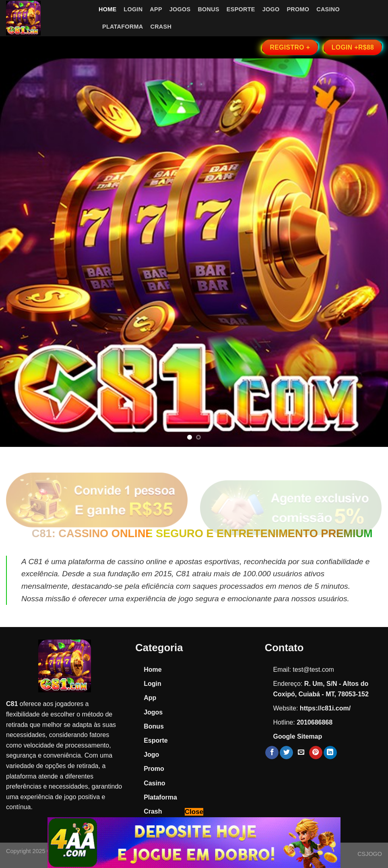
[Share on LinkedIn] (330, 753)
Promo (298, 9)
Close (194, 812)
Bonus (208, 9)
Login (133, 9)
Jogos (180, 9)
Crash (161, 27)
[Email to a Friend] (301, 753)
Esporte (241, 9)
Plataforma (123, 27)
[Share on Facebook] (272, 753)
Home (107, 9)
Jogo (271, 9)
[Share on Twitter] (286, 753)
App (156, 9)
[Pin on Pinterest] (316, 753)
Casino (328, 9)
